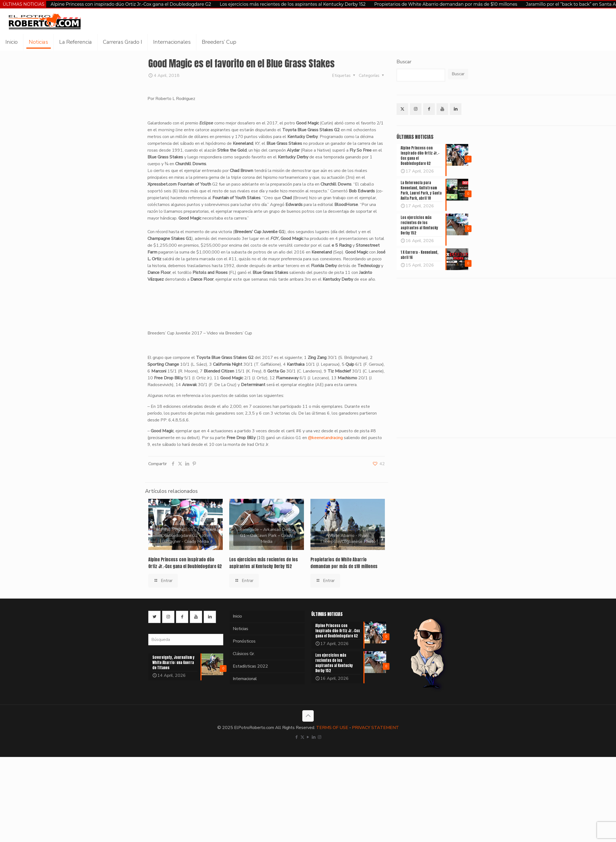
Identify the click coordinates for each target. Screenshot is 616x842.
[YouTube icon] (308, 737)
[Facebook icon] (297, 737)
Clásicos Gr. (244, 654)
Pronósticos (244, 641)
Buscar (404, 62)
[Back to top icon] (308, 716)
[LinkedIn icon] (314, 737)
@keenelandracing (325, 438)
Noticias (241, 629)
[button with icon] (402, 109)
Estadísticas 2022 (250, 666)
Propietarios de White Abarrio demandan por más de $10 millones (446, 4)
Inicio (237, 616)
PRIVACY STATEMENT (375, 728)
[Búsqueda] (186, 640)
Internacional (245, 679)
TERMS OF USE (332, 728)
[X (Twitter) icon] (302, 737)
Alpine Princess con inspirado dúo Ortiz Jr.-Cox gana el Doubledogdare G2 (131, 4)
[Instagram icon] (320, 737)
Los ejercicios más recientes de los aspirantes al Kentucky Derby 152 (293, 4)
